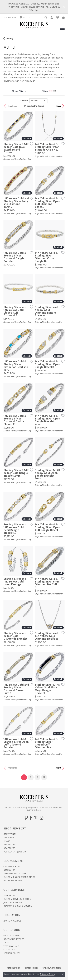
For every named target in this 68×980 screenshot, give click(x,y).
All (44, 777)
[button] (46, 18)
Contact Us (10, 950)
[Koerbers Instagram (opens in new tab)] (42, 818)
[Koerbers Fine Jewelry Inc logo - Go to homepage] (34, 25)
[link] (10, 18)
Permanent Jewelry (15, 852)
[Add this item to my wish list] (30, 144)
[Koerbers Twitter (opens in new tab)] (36, 818)
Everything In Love (15, 874)
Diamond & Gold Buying (18, 906)
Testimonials (11, 946)
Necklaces (10, 845)
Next (59, 106)
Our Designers (12, 936)
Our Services (14, 890)
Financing (10, 895)
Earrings (9, 838)
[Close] (64, 7)
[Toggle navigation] (62, 30)
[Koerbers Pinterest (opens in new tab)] (26, 818)
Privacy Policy (31, 968)
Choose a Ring (12, 866)
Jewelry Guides (12, 921)
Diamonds (9, 870)
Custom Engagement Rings (20, 877)
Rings (7, 841)
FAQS (6, 943)
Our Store (12, 930)
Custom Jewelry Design (17, 899)
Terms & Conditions (51, 968)
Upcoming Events (14, 939)
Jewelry (10, 38)
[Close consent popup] (63, 974)
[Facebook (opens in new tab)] (31, 818)
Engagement (14, 861)
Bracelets (9, 848)
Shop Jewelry (15, 828)
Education (12, 915)
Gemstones (10, 834)
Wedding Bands (13, 880)
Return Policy (12, 953)
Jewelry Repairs (13, 902)
